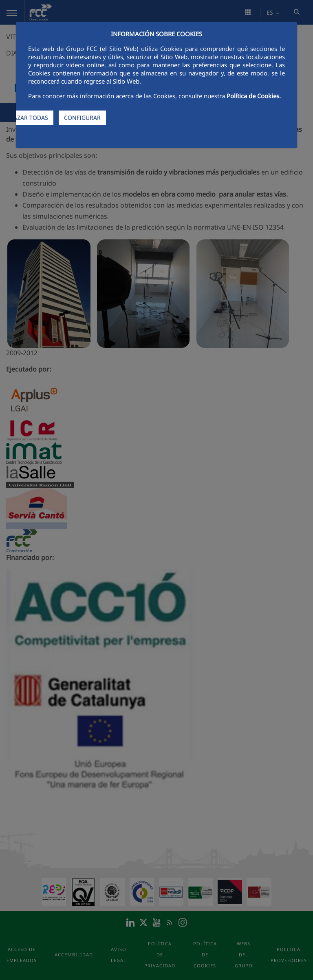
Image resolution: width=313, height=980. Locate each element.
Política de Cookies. (254, 96)
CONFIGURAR (82, 118)
